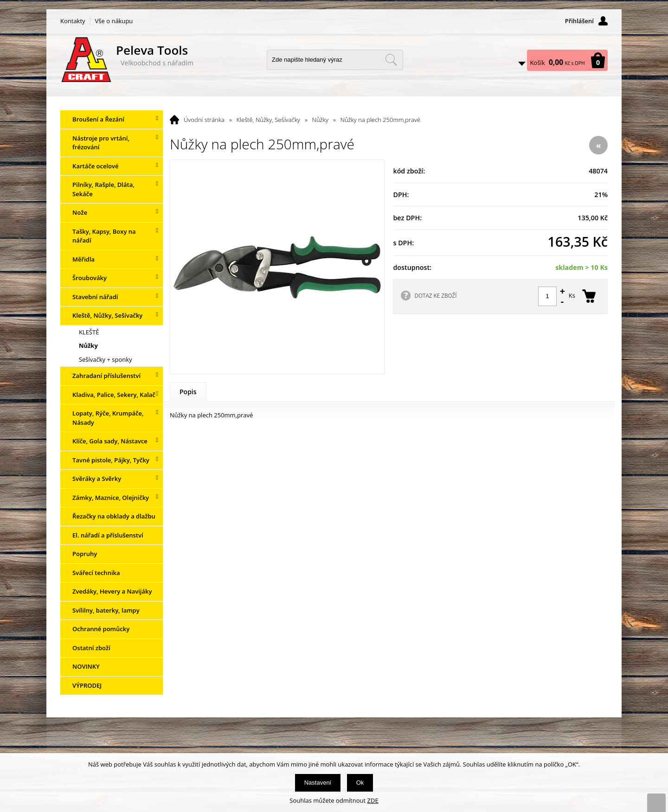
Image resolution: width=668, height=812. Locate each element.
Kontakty (73, 21)
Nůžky (320, 120)
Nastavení (318, 783)
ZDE (373, 800)
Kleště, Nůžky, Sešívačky (268, 120)
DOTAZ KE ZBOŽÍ (435, 295)
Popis (188, 392)
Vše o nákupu (114, 21)
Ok (360, 783)
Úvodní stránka (204, 120)
